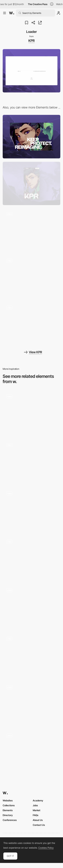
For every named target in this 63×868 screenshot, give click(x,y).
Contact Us (39, 825)
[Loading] (32, 412)
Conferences (10, 820)
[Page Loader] (32, 461)
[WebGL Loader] (32, 606)
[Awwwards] (12, 13)
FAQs (36, 815)
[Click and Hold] (32, 324)
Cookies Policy (46, 848)
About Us (38, 820)
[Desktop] (32, 137)
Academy (38, 800)
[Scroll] (32, 277)
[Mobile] (32, 183)
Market (37, 810)
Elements (8, 810)
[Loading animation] (32, 703)
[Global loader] (32, 655)
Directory (8, 815)
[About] (32, 230)
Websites (8, 800)
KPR (32, 41)
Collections (9, 805)
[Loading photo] (32, 558)
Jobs (35, 805)
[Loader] (32, 752)
